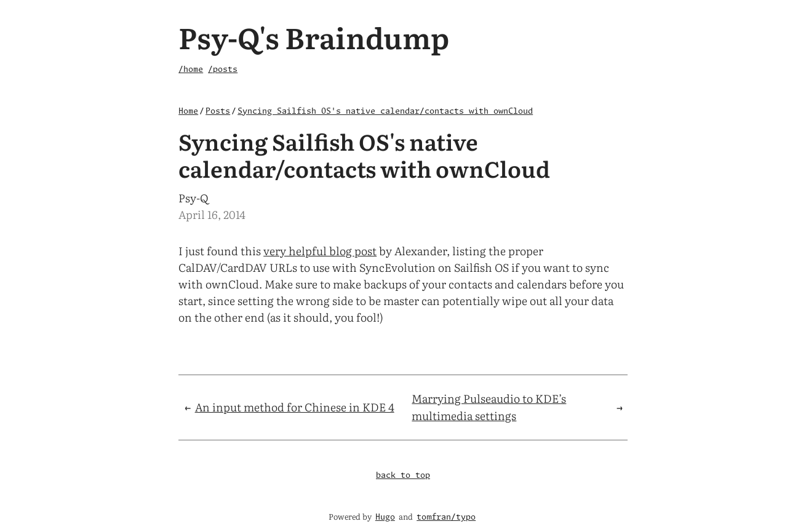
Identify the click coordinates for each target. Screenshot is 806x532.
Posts (218, 112)
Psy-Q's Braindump (314, 37)
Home (188, 112)
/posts (223, 70)
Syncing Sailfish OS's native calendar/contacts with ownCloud (385, 112)
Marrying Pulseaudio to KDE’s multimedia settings (489, 407)
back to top (403, 476)
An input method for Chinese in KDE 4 (295, 407)
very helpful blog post (320, 251)
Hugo (385, 518)
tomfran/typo (446, 518)
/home (191, 70)
